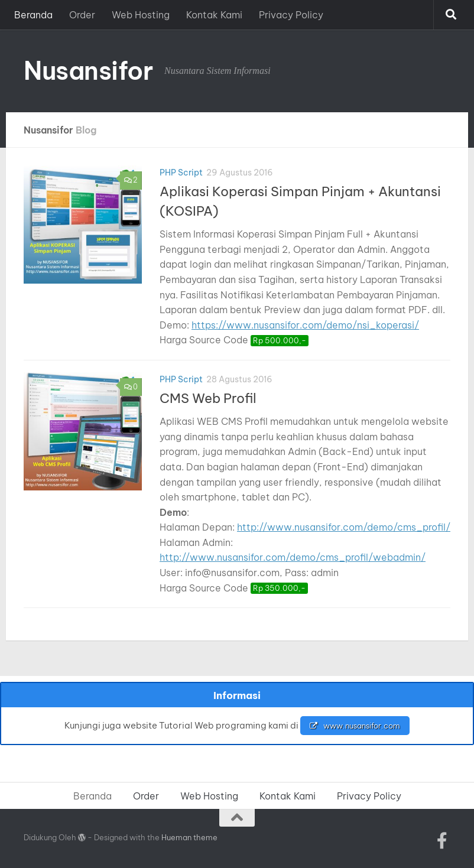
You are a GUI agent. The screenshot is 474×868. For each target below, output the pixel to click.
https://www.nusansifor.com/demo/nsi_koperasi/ (305, 325)
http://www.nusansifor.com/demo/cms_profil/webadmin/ (293, 557)
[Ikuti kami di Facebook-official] (442, 841)
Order (82, 15)
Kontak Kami (214, 15)
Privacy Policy (291, 15)
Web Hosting (141, 15)
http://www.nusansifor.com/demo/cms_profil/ (344, 527)
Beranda (33, 15)
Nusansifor (88, 71)
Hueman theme (189, 837)
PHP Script (181, 173)
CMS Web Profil (208, 398)
